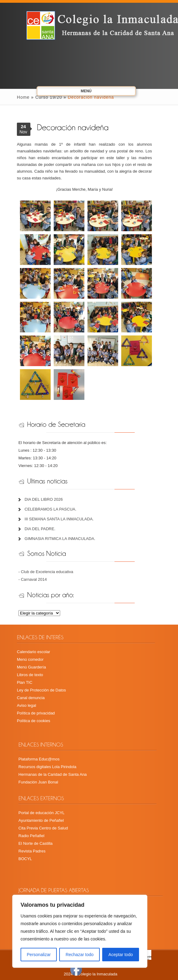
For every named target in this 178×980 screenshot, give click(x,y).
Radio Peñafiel (31, 836)
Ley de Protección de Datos (41, 690)
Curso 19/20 (49, 97)
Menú (79, 92)
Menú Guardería (31, 667)
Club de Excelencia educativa (47, 572)
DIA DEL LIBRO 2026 (44, 499)
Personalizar (39, 955)
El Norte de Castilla (35, 843)
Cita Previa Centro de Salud (43, 828)
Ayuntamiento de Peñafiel (41, 820)
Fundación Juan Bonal (38, 782)
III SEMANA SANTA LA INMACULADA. (59, 519)
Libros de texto (30, 675)
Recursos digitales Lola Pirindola (47, 767)
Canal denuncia (31, 698)
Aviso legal (27, 705)
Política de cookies (33, 721)
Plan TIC (25, 682)
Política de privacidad (36, 713)
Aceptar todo (120, 955)
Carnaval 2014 (34, 579)
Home (23, 97)
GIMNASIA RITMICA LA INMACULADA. (60, 539)
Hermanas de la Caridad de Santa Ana (53, 774)
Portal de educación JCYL (41, 813)
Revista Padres (32, 851)
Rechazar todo (80, 955)
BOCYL (25, 859)
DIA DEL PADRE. (40, 529)
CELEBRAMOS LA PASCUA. (50, 509)
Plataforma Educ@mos (39, 759)
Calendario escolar (33, 652)
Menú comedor (30, 659)
